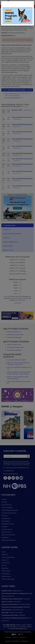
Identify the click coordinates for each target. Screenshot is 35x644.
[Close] (32, 3)
